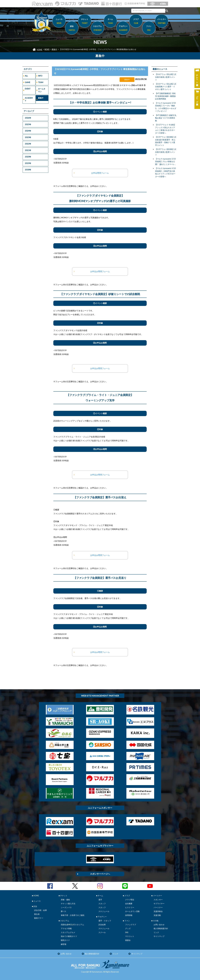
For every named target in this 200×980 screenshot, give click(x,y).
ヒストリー (130, 907)
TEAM (41, 82)
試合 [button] (72, 29)
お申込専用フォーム (100, 173)
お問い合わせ (159, 925)
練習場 (64, 944)
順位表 (37, 914)
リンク (156, 932)
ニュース (59, 22)
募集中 (54, 49)
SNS (127, 932)
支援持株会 (158, 911)
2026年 (28, 118)
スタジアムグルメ (68, 932)
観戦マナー (39, 918)
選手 (100, 900)
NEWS (47, 49)
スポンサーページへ (100, 874)
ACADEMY (29, 99)
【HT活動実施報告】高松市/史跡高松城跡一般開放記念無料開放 (165, 96)
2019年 (28, 163)
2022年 (28, 144)
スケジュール (104, 911)
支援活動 (157, 915)
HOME (40, 50)
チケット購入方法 (68, 904)
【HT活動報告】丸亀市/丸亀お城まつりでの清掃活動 (166, 118)
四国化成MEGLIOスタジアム (72, 925)
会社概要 (129, 904)
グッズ (128, 928)
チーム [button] (110, 22)
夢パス (64, 911)
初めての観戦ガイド (69, 936)
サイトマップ (159, 936)
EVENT (28, 89)
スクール (102, 932)
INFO (40, 76)
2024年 (28, 131)
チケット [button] (85, 22)
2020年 (28, 157)
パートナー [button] (162, 22)
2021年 (28, 150)
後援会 (128, 940)
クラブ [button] (136, 22)
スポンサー (158, 900)
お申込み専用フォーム (100, 271)
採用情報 (129, 915)
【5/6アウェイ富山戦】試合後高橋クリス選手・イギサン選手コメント (166, 87)
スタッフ (102, 904)
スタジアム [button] (97, 29)
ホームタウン (42, 90)
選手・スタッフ (105, 921)
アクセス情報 (66, 928)
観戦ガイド (65, 940)
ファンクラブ (131, 925)
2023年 (28, 137)
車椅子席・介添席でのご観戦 (73, 915)
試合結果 (102, 925)
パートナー (158, 907)
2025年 (28, 124)
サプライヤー (159, 904)
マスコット (130, 936)
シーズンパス (66, 907)
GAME (27, 82)
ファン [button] (149, 29)
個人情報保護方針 (161, 928)
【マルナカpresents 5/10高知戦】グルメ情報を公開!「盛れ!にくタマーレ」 (166, 162)
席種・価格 (65, 900)
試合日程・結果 (40, 910)
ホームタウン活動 (132, 911)
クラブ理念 (130, 900)
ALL (26, 76)
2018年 (28, 170)
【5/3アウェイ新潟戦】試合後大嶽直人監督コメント (166, 152)
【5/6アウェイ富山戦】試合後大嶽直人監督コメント (166, 77)
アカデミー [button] (123, 29)
